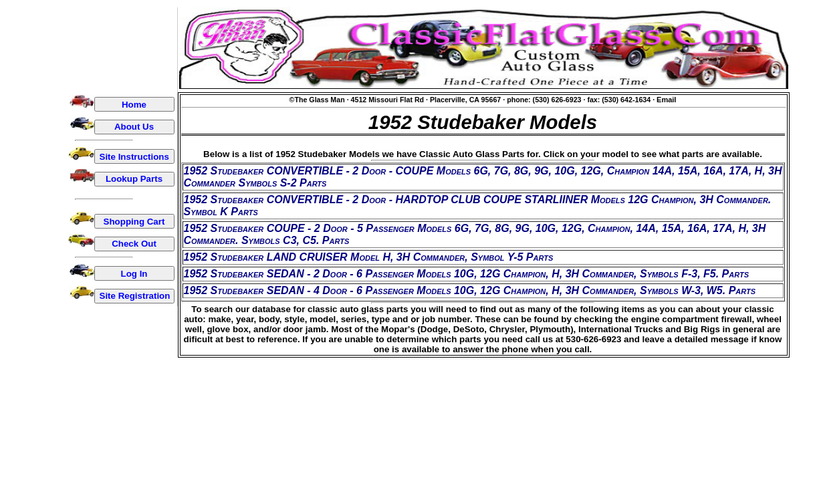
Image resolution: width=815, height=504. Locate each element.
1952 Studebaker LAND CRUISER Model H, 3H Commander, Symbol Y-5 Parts (369, 257)
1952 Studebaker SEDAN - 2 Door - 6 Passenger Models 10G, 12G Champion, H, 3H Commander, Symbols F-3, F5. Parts (467, 274)
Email (666, 100)
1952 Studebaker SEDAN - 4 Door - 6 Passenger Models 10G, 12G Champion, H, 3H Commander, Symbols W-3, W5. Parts (470, 290)
